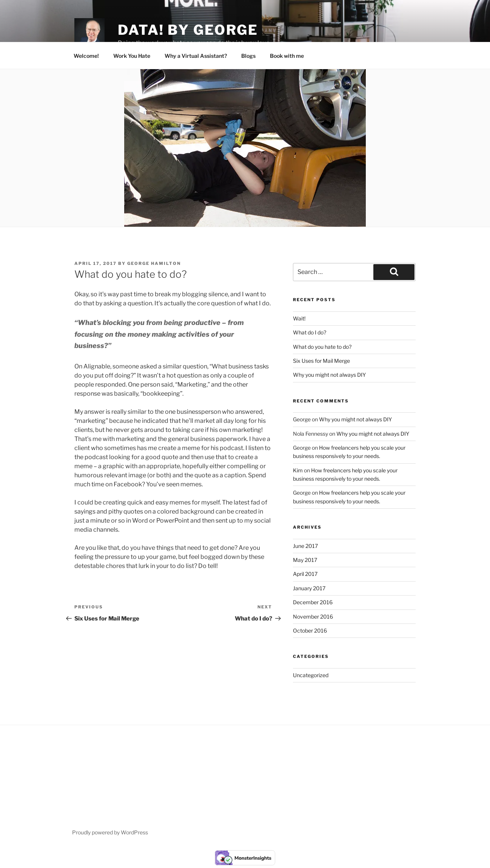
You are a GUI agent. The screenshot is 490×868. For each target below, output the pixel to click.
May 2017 (305, 560)
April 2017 (305, 574)
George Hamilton (154, 263)
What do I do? (310, 332)
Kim (298, 470)
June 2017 (305, 546)
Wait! (299, 318)
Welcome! (86, 56)
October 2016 (310, 630)
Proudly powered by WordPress (110, 832)
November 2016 (313, 617)
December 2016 (313, 602)
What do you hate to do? (322, 347)
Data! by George (188, 30)
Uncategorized (311, 675)
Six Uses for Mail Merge (321, 361)
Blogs (248, 56)
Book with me (287, 56)
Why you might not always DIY (329, 375)
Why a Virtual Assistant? (196, 56)
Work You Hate (132, 56)
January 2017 (309, 588)
